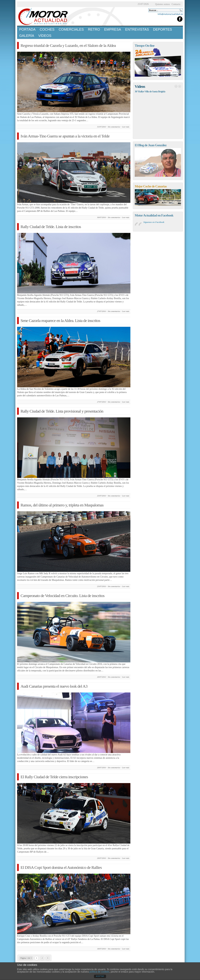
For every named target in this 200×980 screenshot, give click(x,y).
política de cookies (99, 972)
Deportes (163, 29)
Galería (27, 36)
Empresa (113, 29)
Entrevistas (137, 29)
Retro (94, 29)
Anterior (176, 86)
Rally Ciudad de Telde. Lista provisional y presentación (62, 411)
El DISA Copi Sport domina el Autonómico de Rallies (61, 867)
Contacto (176, 4)
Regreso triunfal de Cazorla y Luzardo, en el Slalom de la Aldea (68, 45)
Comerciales (71, 29)
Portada (27, 29)
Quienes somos (162, 4)
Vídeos (45, 36)
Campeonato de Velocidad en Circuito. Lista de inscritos (63, 596)
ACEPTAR (100, 976)
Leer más (126, 127)
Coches (47, 29)
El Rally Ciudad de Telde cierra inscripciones (54, 777)
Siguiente (180, 86)
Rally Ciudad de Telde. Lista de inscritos (51, 227)
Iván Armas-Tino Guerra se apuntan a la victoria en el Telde (65, 136)
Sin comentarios (114, 127)
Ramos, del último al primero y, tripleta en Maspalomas (62, 505)
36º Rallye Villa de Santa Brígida (150, 91)
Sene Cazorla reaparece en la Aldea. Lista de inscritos (60, 321)
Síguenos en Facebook (154, 222)
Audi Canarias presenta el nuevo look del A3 (54, 686)
